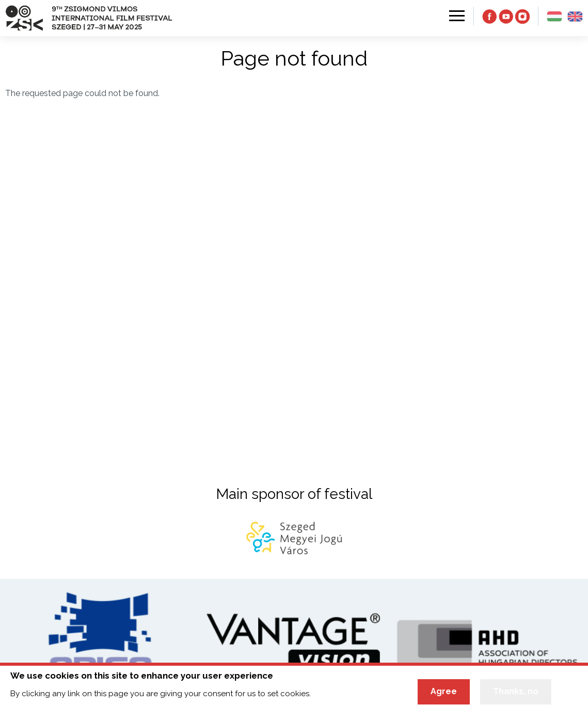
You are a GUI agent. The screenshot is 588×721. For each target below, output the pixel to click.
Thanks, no (516, 692)
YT (506, 17)
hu (554, 17)
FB (489, 17)
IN (522, 17)
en (575, 17)
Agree (444, 692)
